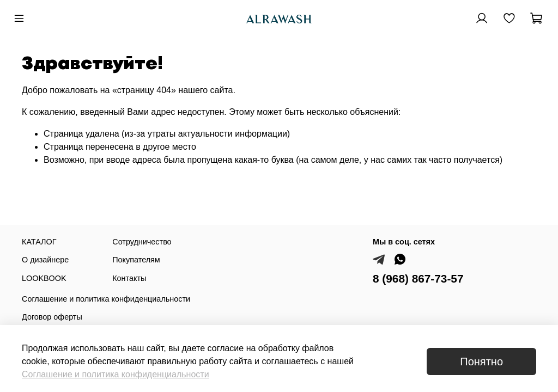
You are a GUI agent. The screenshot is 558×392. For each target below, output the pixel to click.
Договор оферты (52, 317)
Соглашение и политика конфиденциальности (106, 299)
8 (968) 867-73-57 (418, 278)
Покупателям (136, 260)
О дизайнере (45, 260)
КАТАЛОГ (39, 242)
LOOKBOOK (44, 278)
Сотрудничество (142, 242)
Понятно (481, 362)
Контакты (129, 278)
